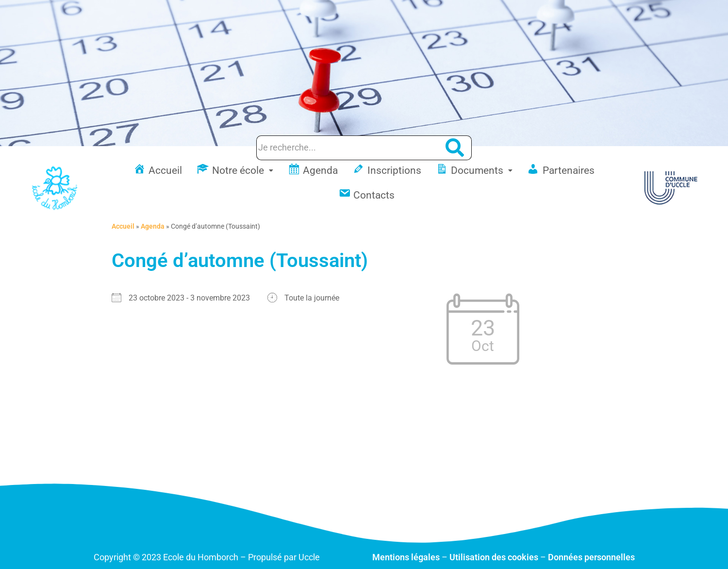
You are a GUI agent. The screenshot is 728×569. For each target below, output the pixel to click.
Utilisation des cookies (494, 557)
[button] (235, 171)
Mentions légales (406, 557)
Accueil (123, 226)
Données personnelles (591, 557)
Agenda (153, 226)
